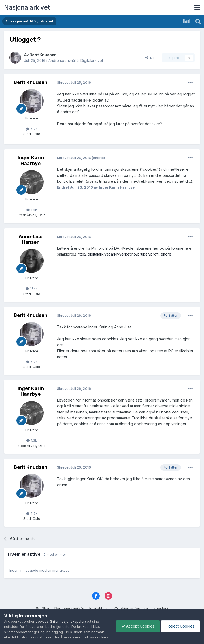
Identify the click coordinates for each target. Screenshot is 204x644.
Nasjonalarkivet (27, 7)
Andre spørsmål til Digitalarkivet (76, 60)
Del (150, 58)
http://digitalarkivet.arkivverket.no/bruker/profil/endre (124, 254)
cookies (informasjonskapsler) (61, 616)
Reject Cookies (180, 623)
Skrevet (74, 82)
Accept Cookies (138, 623)
